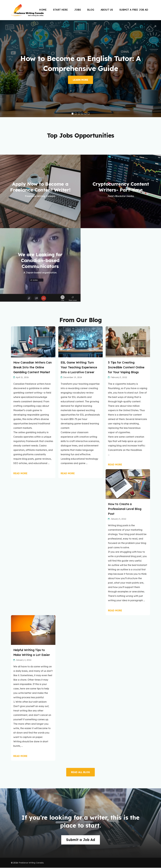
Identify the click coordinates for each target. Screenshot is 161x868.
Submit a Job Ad (80, 840)
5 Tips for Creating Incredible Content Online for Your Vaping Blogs (126, 367)
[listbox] (80, 69)
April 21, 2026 (22, 377)
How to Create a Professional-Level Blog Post (125, 509)
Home (43, 10)
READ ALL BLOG (80, 772)
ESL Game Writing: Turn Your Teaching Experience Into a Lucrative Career (79, 367)
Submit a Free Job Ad (134, 10)
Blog (91, 10)
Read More (20, 473)
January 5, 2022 (118, 519)
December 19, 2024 (73, 377)
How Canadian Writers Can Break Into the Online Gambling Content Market (33, 367)
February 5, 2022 (119, 377)
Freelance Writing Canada (31, 863)
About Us (107, 10)
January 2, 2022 (24, 660)
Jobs (78, 10)
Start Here (60, 10)
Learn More (80, 80)
